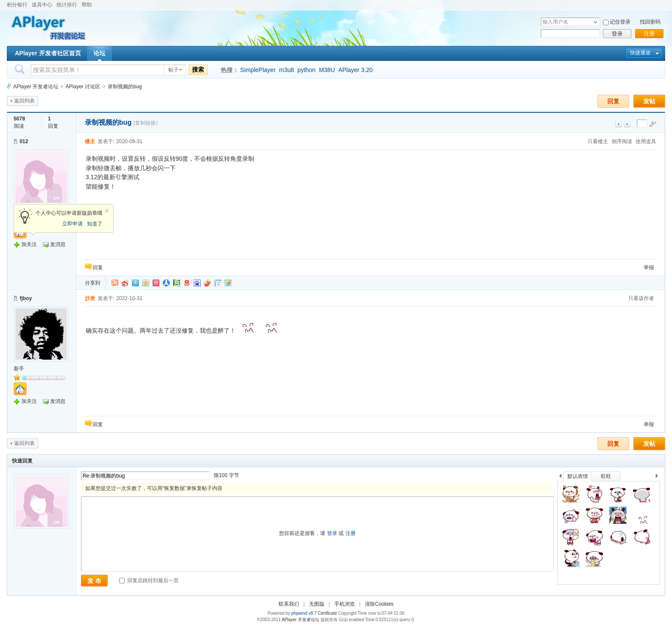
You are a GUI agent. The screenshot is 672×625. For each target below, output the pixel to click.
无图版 (317, 604)
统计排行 (67, 5)
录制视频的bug (125, 87)
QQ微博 (135, 283)
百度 (197, 283)
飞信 (228, 283)
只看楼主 (598, 141)
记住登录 (620, 22)
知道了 (95, 224)
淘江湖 (115, 283)
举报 (649, 267)
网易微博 (187, 283)
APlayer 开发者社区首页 (48, 53)
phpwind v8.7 (304, 613)
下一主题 (627, 124)
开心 (156, 283)
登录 (617, 34)
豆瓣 (177, 283)
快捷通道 (640, 53)
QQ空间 (146, 283)
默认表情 (578, 476)
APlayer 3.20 (356, 70)
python (306, 70)
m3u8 (286, 70)
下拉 (595, 22)
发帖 (649, 101)
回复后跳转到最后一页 (149, 580)
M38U (327, 70)
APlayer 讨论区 (83, 87)
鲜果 (207, 283)
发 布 (94, 581)
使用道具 (646, 141)
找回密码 (650, 22)
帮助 (87, 5)
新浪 (125, 283)
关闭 (107, 211)
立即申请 (72, 224)
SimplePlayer (258, 70)
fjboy (26, 298)
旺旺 (606, 476)
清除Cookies (379, 604)
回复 (613, 101)
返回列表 (24, 101)
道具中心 (42, 5)
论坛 (99, 53)
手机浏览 (345, 604)
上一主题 (619, 124)
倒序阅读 (622, 141)
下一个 (659, 477)
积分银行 (17, 5)
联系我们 (289, 604)
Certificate (327, 613)
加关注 (29, 244)
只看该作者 (641, 298)
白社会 (218, 283)
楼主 (90, 141)
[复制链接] (145, 123)
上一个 (560, 477)
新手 (19, 369)
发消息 (58, 244)
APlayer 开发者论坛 (36, 87)
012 (24, 141)
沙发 (90, 298)
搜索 (198, 69)
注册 (649, 34)
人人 (166, 283)
